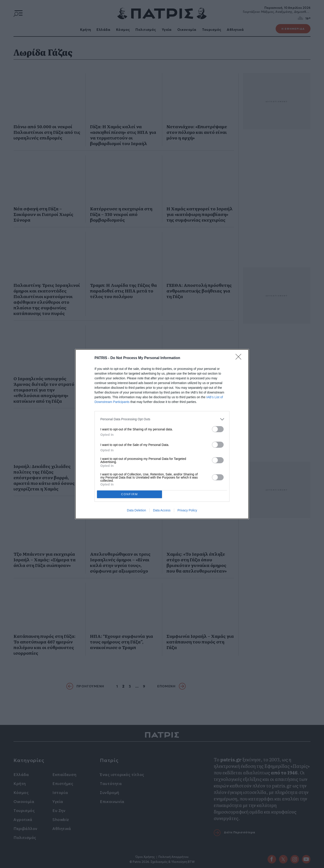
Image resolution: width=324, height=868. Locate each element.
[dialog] (162, 434)
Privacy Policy (187, 510)
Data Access (162, 510)
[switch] (218, 429)
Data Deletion (136, 510)
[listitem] (162, 419)
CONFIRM (129, 494)
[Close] (240, 358)
